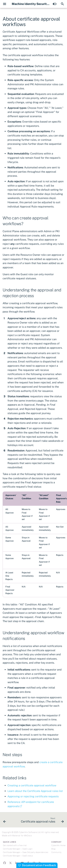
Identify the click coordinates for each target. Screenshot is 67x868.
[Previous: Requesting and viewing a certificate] (5, 821)
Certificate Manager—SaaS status (18, 856)
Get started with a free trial (15, 845)
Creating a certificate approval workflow (32, 785)
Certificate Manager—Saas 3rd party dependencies (26, 852)
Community (56, 852)
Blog (53, 849)
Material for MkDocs (22, 836)
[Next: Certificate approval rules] (42, 821)
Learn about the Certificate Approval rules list (35, 791)
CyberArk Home (58, 845)
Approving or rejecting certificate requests (33, 796)
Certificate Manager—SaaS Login (18, 849)
